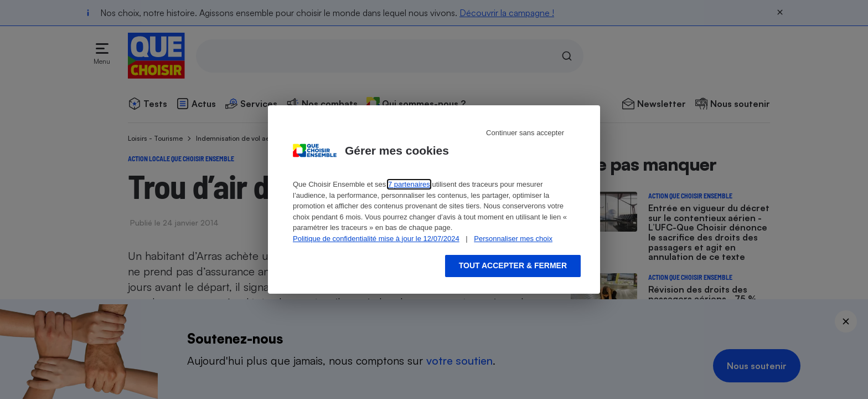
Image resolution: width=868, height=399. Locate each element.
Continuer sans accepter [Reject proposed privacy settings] (525, 133)
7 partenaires (409, 184)
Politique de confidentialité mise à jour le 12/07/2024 (376, 239)
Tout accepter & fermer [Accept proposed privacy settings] (513, 265)
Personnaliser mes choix (513, 239)
